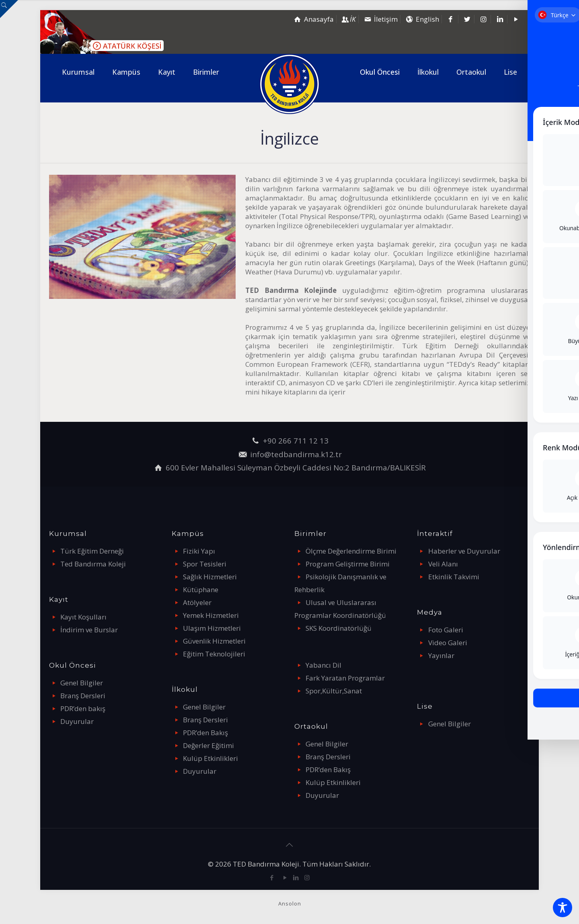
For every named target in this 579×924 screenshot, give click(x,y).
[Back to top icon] (289, 845)
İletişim (380, 19)
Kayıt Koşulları (83, 617)
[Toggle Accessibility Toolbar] (563, 908)
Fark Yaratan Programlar (345, 678)
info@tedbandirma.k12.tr (296, 454)
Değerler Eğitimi (208, 745)
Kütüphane (201, 590)
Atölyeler (197, 602)
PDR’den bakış (83, 708)
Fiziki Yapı (199, 551)
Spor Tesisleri (205, 564)
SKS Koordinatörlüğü (339, 628)
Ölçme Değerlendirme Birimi (351, 551)
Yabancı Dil (323, 665)
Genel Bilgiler (82, 683)
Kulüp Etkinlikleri (210, 758)
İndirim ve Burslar (89, 630)
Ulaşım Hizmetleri (212, 628)
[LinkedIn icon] (296, 877)
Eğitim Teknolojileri (214, 654)
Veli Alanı (443, 564)
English (422, 19)
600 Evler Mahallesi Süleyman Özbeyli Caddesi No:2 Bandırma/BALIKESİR (296, 467)
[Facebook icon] (272, 877)
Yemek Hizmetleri (211, 615)
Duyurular (77, 721)
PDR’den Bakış (205, 733)
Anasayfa (313, 19)
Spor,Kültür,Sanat (334, 691)
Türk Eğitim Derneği (92, 551)
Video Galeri (448, 643)
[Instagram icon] (307, 877)
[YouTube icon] (285, 877)
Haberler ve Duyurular (464, 551)
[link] (78, 96)
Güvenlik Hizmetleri (214, 641)
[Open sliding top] (9, 9)
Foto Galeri (446, 630)
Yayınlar (441, 655)
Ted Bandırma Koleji (93, 564)
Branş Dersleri (83, 696)
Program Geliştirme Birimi (348, 564)
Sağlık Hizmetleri (210, 577)
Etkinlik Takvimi (454, 577)
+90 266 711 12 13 (296, 441)
